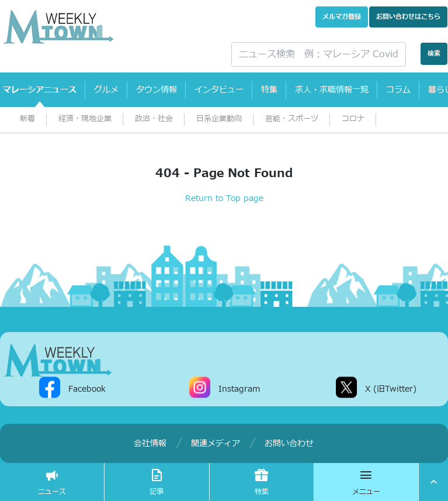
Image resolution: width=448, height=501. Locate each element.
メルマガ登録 (342, 17)
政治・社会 (154, 119)
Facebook (87, 388)
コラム (398, 90)
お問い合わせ (408, 17)
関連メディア (216, 443)
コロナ (353, 119)
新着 (27, 119)
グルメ (106, 90)
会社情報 (150, 443)
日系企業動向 (219, 119)
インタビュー (219, 90)
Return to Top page (224, 198)
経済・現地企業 (85, 119)
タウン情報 (157, 90)
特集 (269, 90)
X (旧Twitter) (391, 388)
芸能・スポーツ (292, 119)
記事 (157, 482)
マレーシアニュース (40, 90)
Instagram (239, 388)
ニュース (52, 482)
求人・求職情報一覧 (332, 90)
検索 (434, 53)
